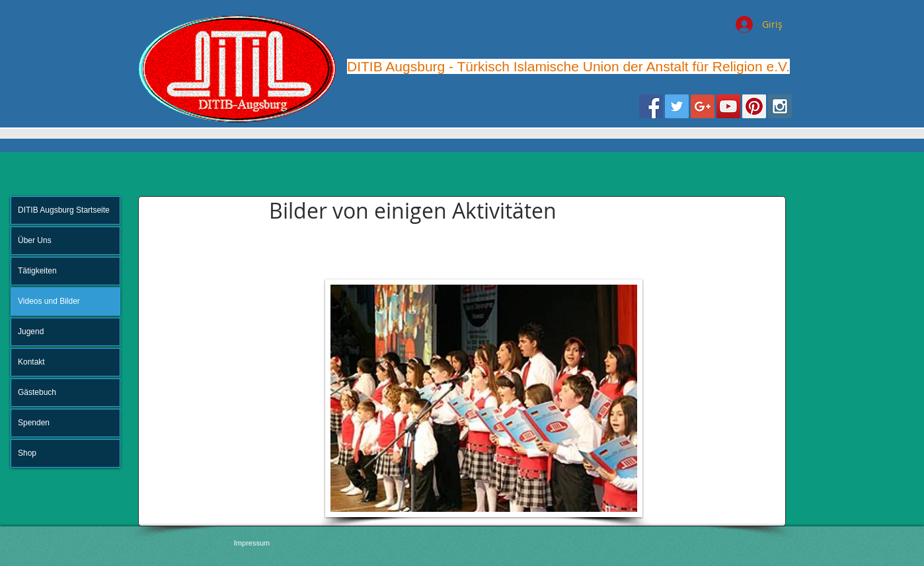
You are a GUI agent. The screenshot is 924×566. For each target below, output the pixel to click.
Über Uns (35, 240)
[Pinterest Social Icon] (754, 106)
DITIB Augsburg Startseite (64, 210)
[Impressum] (252, 543)
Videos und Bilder (49, 301)
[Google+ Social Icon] (703, 106)
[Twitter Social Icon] (677, 106)
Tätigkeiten (37, 271)
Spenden (34, 423)
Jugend (31, 332)
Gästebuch (37, 392)
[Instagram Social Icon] (780, 106)
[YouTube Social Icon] (728, 106)
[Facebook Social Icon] (651, 106)
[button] (484, 398)
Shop (27, 453)
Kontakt (31, 362)
